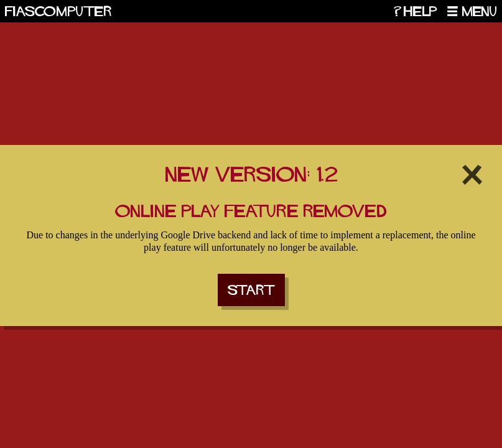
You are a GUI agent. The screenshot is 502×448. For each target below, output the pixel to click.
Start (251, 290)
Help (421, 11)
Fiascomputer (58, 11)
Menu (480, 11)
